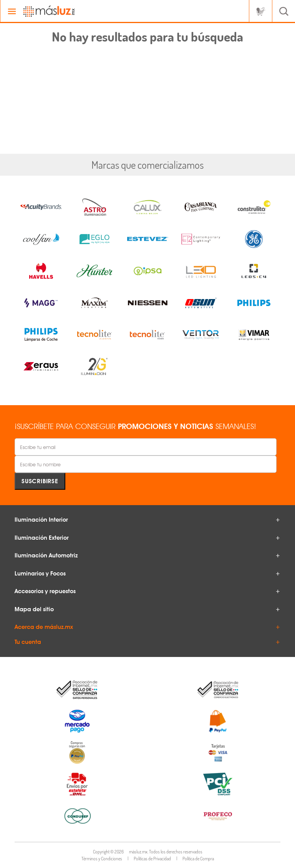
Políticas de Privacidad (152, 859)
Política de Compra (198, 859)
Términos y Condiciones (102, 859)
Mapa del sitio (34, 609)
